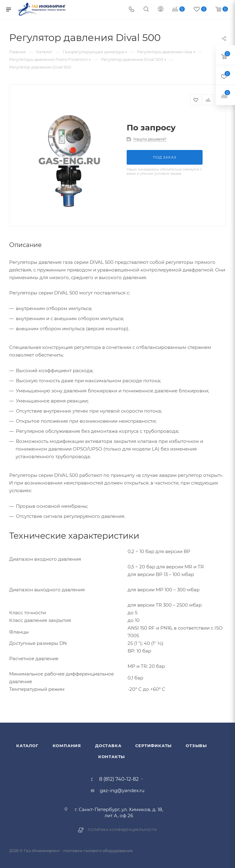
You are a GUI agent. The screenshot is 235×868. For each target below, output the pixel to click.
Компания (67, 746)
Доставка (108, 746)
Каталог (27, 746)
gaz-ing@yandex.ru (122, 790)
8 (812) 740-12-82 (119, 779)
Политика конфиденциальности (122, 830)
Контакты (112, 757)
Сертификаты (153, 746)
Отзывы (196, 746)
